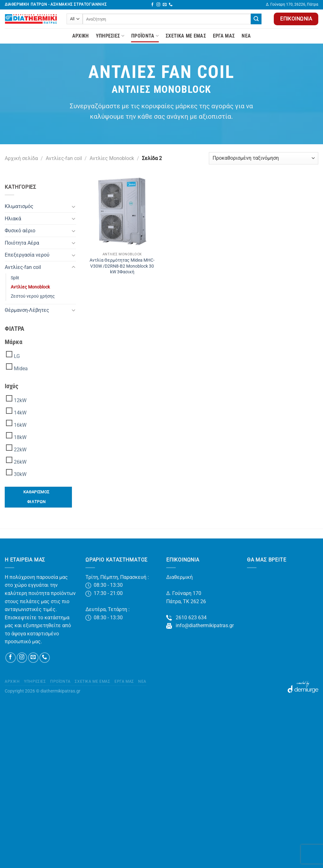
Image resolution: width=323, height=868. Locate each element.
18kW (20, 437)
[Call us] (171, 5)
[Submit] (256, 19)
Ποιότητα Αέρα (22, 243)
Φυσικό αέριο (20, 231)
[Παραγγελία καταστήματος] (264, 158)
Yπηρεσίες (110, 36)
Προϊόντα (145, 36)
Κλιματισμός (19, 206)
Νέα (246, 36)
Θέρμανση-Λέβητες (27, 310)
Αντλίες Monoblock (112, 158)
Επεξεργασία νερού (27, 255)
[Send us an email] (165, 5)
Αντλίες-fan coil (64, 158)
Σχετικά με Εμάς (186, 36)
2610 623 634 (186, 618)
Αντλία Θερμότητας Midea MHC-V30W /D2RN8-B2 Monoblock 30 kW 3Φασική (122, 266)
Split (15, 278)
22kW (20, 450)
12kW (20, 400)
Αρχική (81, 36)
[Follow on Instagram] (158, 5)
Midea (21, 369)
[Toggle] (73, 206)
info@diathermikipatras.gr (200, 625)
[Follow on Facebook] (152, 5)
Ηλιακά (13, 219)
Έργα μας (224, 36)
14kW (20, 413)
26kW (20, 462)
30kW (20, 474)
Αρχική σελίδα (21, 158)
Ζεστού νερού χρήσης (33, 296)
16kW (20, 425)
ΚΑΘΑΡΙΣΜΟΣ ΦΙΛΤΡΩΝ (36, 497)
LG (17, 356)
